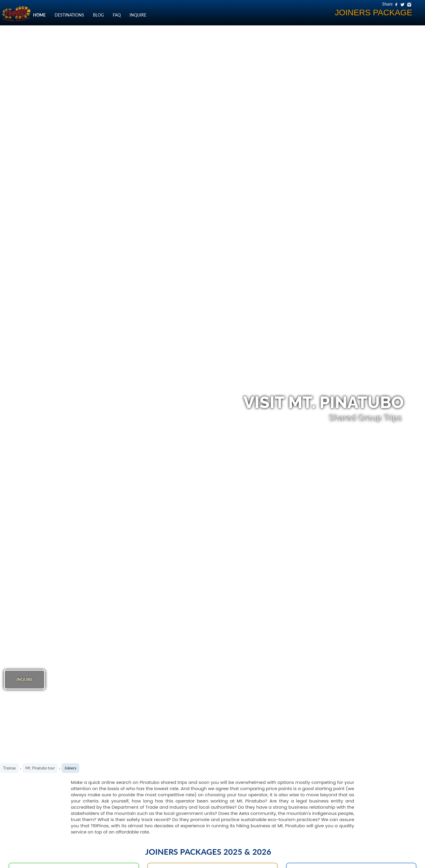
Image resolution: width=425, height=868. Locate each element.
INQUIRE (138, 15)
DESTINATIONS (69, 15)
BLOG (98, 15)
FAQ (117, 15)
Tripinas (9, 768)
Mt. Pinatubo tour (40, 768)
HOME (39, 15)
